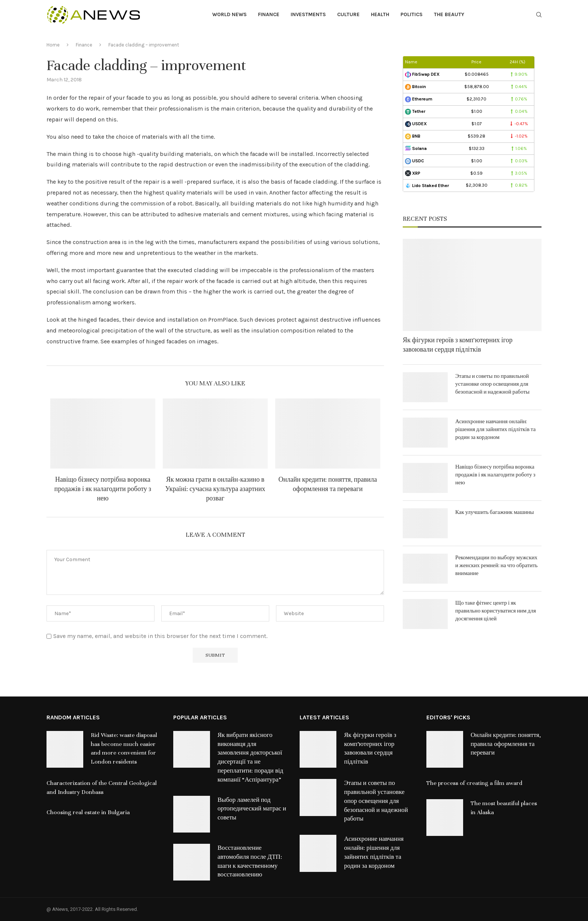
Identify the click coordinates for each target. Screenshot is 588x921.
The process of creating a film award (474, 783)
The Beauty (449, 14)
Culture (348, 14)
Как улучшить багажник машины (495, 512)
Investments (308, 14)
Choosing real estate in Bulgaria (88, 812)
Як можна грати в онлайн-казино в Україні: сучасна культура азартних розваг (215, 489)
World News (229, 14)
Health (380, 14)
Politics (412, 14)
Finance (269, 14)
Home (53, 45)
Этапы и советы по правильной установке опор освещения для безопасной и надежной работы (492, 384)
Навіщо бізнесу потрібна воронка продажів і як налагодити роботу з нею (103, 489)
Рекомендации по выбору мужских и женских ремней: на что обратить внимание (496, 565)
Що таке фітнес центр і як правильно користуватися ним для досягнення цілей (496, 611)
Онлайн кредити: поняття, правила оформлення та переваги (506, 744)
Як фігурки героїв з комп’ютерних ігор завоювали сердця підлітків (458, 345)
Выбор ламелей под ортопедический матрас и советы (252, 809)
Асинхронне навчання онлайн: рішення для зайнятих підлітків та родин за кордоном (495, 429)
